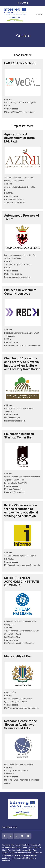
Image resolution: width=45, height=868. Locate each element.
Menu (39, 14)
